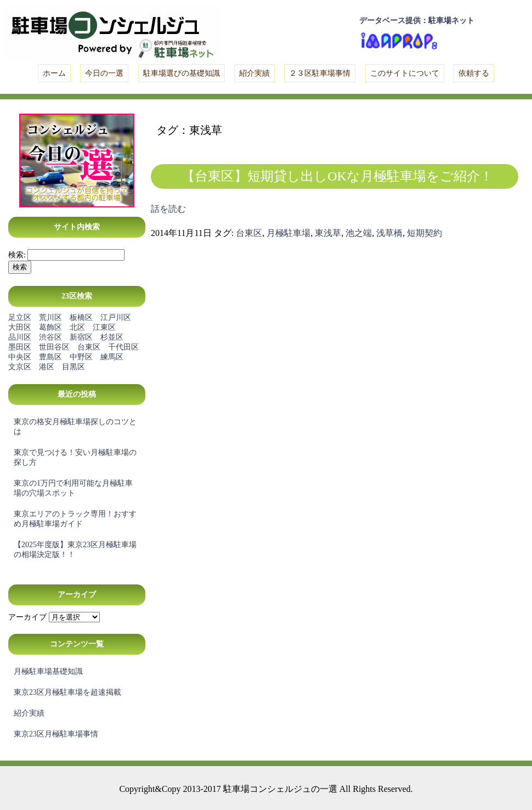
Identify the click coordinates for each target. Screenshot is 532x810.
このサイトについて (405, 73)
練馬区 (112, 357)
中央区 (20, 357)
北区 (77, 327)
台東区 (89, 347)
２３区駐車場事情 (320, 73)
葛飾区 (50, 327)
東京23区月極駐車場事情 (56, 734)
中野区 (81, 357)
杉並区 (112, 337)
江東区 (104, 327)
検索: (17, 255)
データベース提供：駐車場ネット (417, 21)
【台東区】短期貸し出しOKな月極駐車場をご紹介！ (337, 176)
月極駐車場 (288, 233)
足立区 (20, 317)
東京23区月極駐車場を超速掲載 (67, 692)
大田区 (20, 327)
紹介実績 (254, 73)
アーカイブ (27, 617)
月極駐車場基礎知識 (48, 671)
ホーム (54, 73)
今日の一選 (104, 73)
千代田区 (123, 347)
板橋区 (81, 317)
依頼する (474, 73)
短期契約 (425, 233)
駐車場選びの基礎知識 (182, 73)
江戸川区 (116, 317)
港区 (47, 367)
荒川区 (50, 317)
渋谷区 (50, 337)
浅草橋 (389, 233)
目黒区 (73, 367)
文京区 (20, 367)
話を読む (168, 209)
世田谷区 (54, 347)
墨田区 (20, 347)
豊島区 (50, 357)
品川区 (20, 337)
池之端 (359, 233)
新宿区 (81, 337)
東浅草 (328, 233)
